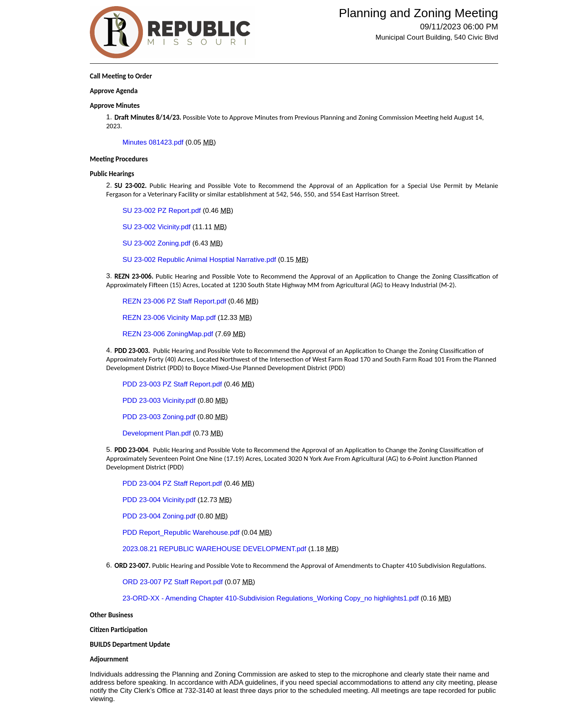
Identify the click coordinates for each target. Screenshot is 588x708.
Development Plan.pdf (158, 433)
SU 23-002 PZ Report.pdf (163, 211)
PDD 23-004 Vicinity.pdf (160, 500)
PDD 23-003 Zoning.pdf (160, 417)
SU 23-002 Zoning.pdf (157, 243)
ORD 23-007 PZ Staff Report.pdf (174, 582)
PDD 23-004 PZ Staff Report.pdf (173, 484)
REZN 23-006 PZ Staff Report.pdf (175, 301)
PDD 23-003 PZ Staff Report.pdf (173, 384)
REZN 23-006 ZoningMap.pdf (169, 334)
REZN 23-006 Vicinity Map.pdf (170, 318)
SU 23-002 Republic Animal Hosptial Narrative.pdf (200, 260)
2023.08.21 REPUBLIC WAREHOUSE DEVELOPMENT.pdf (215, 549)
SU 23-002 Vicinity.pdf (157, 227)
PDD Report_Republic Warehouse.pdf (182, 533)
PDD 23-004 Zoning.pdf (160, 516)
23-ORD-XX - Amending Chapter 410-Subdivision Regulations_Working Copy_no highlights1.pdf (272, 598)
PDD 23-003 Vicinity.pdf (160, 401)
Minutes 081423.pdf (154, 142)
